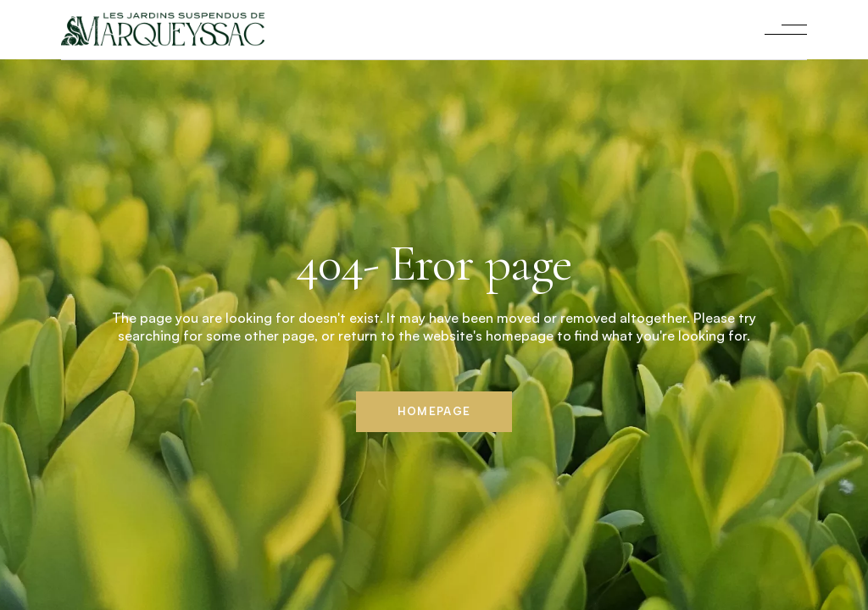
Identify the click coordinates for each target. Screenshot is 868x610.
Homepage (434, 411)
